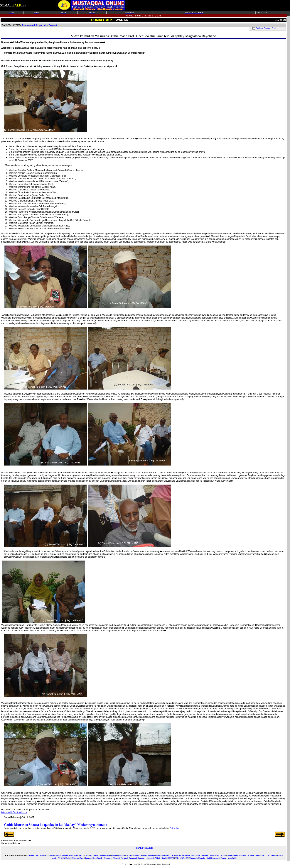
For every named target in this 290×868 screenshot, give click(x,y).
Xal (268, 855)
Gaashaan (108, 858)
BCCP (81, 855)
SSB (63, 858)
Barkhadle (40, 855)
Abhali (157, 858)
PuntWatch (98, 858)
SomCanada (214, 855)
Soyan (198, 855)
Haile (236, 855)
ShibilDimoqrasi (213, 858)
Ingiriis (114, 855)
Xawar (273, 855)
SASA (128, 855)
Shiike (230, 855)
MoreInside (232, 858)
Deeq (82, 858)
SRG (76, 855)
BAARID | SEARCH (144, 848)
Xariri (263, 855)
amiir (54, 858)
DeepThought (149, 855)
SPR (87, 855)
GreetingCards (188, 855)
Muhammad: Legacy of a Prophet (40, 25)
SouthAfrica (137, 855)
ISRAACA (184, 858)
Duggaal (122, 855)
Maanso (75, 858)
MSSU (223, 855)
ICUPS (171, 858)
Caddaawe (165, 855)
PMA (173, 855)
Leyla (157, 855)
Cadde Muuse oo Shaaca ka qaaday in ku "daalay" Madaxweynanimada (56, 825)
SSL (177, 858)
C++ (47, 855)
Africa (178, 855)
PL (59, 858)
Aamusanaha (105, 855)
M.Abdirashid (253, 855)
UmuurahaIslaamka (197, 858)
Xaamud (150, 858)
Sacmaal (124, 858)
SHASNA (243, 855)
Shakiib (31, 855)
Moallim (205, 855)
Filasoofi (116, 858)
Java (52, 855)
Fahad (69, 858)
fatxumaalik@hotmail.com (14, 812)
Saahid (58, 855)
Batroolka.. (175, 828)
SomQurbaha (67, 855)
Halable (280, 855)
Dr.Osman (94, 855)
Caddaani (133, 858)
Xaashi (164, 858)
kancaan (89, 858)
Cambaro (142, 858)
